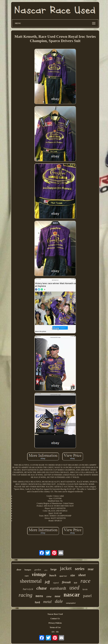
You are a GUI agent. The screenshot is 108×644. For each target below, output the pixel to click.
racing (26, 595)
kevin (85, 589)
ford (37, 602)
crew (49, 596)
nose (58, 596)
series (80, 569)
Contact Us (55, 619)
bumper (28, 570)
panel (87, 596)
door (19, 570)
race (85, 581)
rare (27, 576)
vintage (39, 574)
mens (39, 596)
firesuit (66, 582)
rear (91, 569)
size (73, 575)
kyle (76, 583)
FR (57, 632)
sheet (82, 575)
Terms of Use (55, 627)
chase (42, 588)
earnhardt (58, 588)
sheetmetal (31, 581)
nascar (72, 595)
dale (59, 601)
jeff (47, 582)
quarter (63, 576)
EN (53, 632)
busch (53, 575)
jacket (66, 568)
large (54, 569)
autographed (71, 603)
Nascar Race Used (55, 614)
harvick (28, 589)
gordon (38, 570)
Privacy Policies (55, 623)
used (74, 588)
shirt (46, 570)
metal (47, 602)
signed (56, 583)
